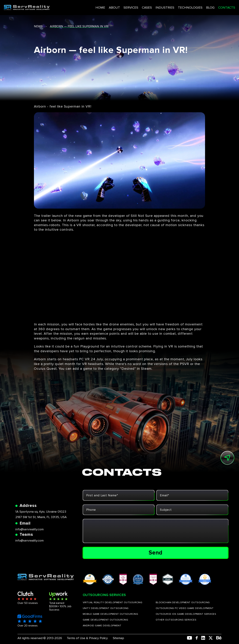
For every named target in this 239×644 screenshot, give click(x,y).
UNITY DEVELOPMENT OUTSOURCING (106, 608)
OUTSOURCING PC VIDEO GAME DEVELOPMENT (185, 608)
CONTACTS (214, 6)
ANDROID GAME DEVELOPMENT (102, 626)
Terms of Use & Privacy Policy (87, 638)
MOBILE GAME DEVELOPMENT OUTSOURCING (110, 614)
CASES (135, 6)
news (38, 26)
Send (156, 553)
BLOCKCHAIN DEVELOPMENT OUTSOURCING (183, 602)
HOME (89, 6)
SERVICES (119, 6)
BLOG (197, 6)
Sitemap (118, 638)
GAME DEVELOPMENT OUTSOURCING (106, 620)
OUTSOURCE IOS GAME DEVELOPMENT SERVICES (186, 614)
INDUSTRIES (153, 6)
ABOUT (103, 6)
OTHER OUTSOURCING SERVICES (176, 620)
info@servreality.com (29, 529)
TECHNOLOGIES (178, 6)
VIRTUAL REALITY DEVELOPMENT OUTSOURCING (113, 602)
